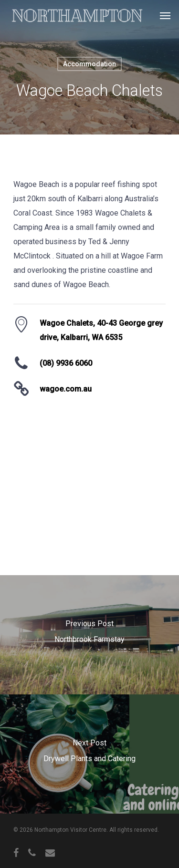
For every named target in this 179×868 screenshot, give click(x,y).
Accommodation (89, 64)
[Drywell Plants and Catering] (89, 754)
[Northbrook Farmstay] (89, 635)
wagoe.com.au (66, 389)
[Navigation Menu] (165, 15)
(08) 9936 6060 (66, 363)
